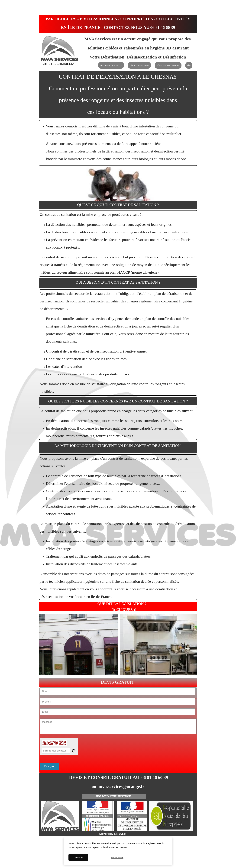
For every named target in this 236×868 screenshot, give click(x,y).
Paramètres (117, 857)
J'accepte (78, 857)
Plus (189, 65)
